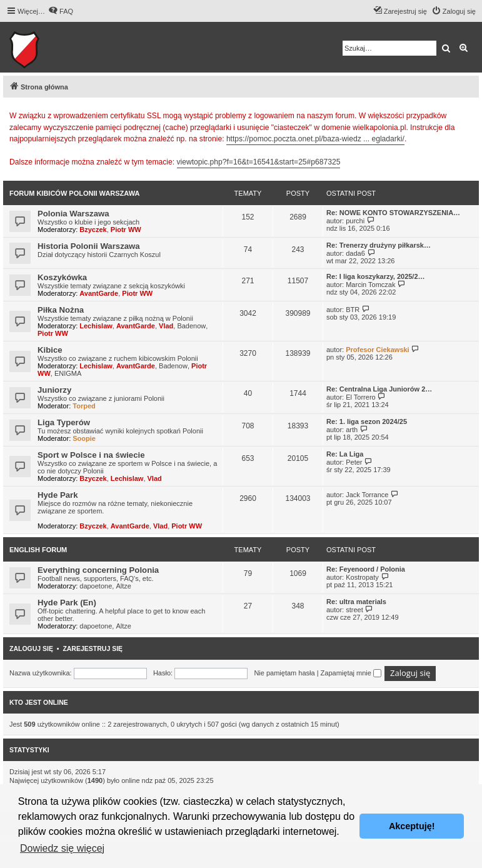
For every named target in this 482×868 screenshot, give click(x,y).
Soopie (84, 438)
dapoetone (96, 586)
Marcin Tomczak (370, 285)
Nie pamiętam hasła (284, 673)
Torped (84, 406)
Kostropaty (362, 577)
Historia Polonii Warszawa (89, 246)
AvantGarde (99, 293)
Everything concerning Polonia (98, 570)
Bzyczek (93, 230)
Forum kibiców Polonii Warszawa (74, 193)
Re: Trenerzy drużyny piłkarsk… (379, 245)
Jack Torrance (367, 495)
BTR (353, 310)
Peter (354, 462)
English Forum (38, 550)
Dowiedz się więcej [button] (62, 848)
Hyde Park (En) (67, 603)
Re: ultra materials (356, 602)
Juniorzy (54, 390)
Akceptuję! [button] (412, 826)
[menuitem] (61, 11)
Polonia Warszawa (73, 214)
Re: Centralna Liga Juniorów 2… (379, 389)
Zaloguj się (31, 648)
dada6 (355, 253)
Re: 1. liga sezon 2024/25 (367, 421)
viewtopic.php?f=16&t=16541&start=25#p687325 (259, 162)
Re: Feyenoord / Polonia (366, 569)
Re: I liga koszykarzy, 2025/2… (376, 276)
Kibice (50, 350)
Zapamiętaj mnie (351, 673)
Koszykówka (62, 277)
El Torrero (360, 397)
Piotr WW (126, 230)
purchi (355, 221)
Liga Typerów (64, 422)
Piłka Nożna (61, 310)
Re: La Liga (345, 454)
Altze (123, 586)
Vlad (166, 326)
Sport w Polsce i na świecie (91, 455)
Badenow (191, 326)
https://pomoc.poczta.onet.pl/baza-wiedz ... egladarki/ (315, 139)
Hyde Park (58, 495)
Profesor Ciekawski (378, 350)
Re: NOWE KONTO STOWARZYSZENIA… (393, 213)
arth (352, 430)
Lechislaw (96, 326)
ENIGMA (68, 373)
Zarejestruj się (93, 648)
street (354, 610)
